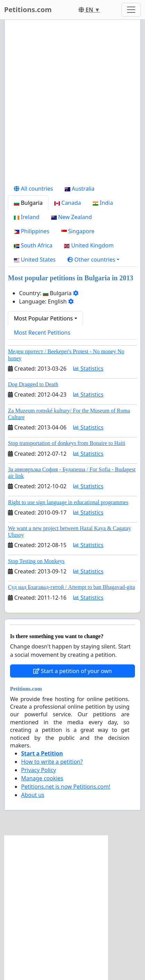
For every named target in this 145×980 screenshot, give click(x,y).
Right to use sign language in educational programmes (68, 502)
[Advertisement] (72, 103)
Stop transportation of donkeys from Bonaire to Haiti (67, 443)
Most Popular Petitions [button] (43, 318)
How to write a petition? (52, 762)
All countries (33, 189)
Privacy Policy (39, 770)
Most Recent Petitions (42, 333)
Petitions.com (28, 10)
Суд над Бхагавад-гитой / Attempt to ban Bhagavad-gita (71, 587)
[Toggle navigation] (131, 10)
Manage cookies (42, 778)
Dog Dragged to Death (33, 384)
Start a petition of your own (72, 671)
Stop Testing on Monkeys (36, 561)
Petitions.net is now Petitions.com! (66, 787)
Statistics (88, 369)
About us (33, 795)
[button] (94, 260)
